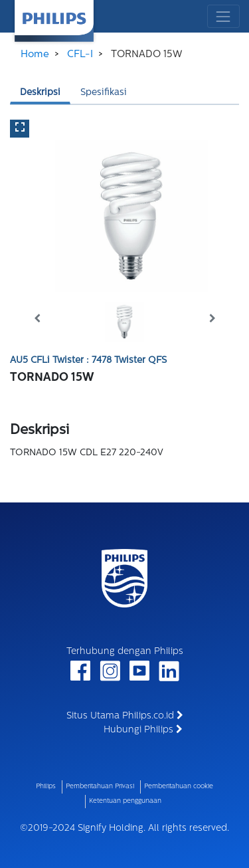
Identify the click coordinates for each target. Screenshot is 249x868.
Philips (46, 787)
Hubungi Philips (143, 730)
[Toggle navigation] (223, 16)
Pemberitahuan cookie (179, 787)
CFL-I (80, 55)
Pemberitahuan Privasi (100, 787)
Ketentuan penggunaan (125, 801)
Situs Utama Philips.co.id (125, 716)
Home (35, 55)
